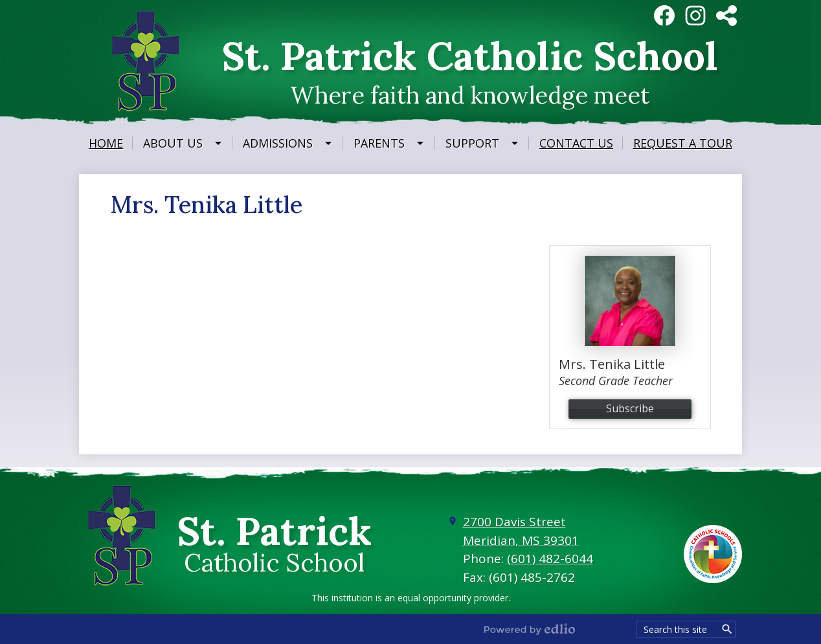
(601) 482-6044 (550, 559)
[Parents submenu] (389, 143)
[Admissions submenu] (288, 143)
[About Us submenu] (183, 143)
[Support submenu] (483, 143)
